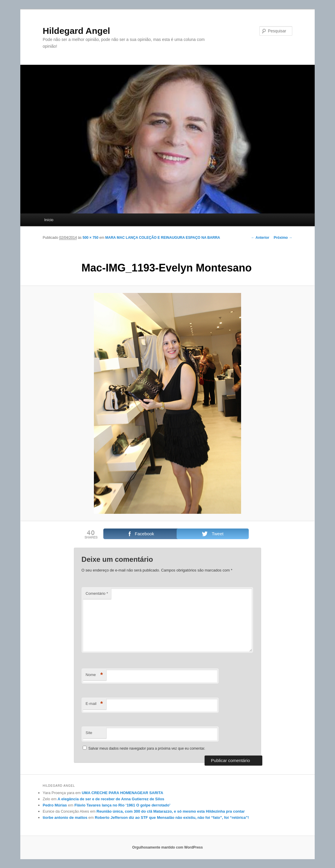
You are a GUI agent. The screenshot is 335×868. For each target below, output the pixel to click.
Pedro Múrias (55, 805)
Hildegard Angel (76, 31)
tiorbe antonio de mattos (65, 818)
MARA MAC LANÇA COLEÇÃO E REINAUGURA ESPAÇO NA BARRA (163, 238)
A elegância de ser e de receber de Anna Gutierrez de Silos (111, 799)
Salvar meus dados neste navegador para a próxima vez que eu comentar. (147, 748)
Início (49, 220)
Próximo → (283, 238)
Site (89, 733)
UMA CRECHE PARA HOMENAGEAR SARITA (123, 793)
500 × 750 (90, 238)
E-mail (94, 704)
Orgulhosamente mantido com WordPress (167, 847)
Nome (94, 675)
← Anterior (260, 238)
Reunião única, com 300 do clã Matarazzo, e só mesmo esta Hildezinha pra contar (171, 811)
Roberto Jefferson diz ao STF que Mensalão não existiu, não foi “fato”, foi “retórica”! (172, 818)
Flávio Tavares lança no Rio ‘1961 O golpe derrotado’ (122, 805)
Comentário (97, 593)
